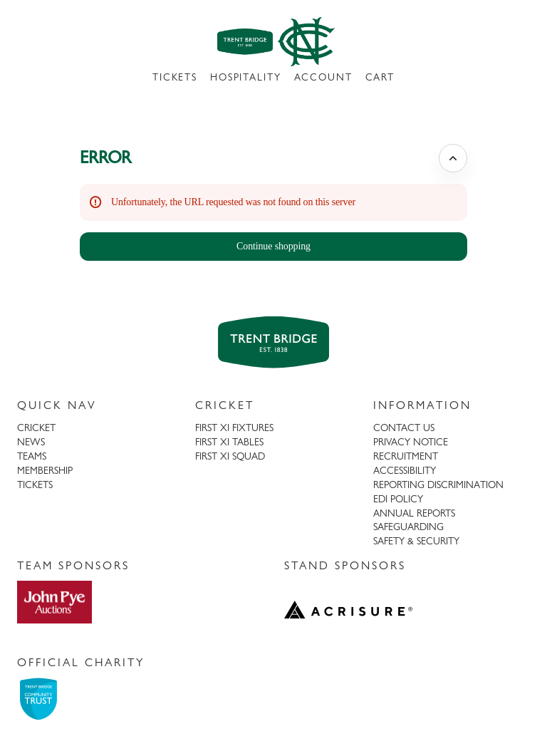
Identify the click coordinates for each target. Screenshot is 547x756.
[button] (273, 247)
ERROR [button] (106, 157)
